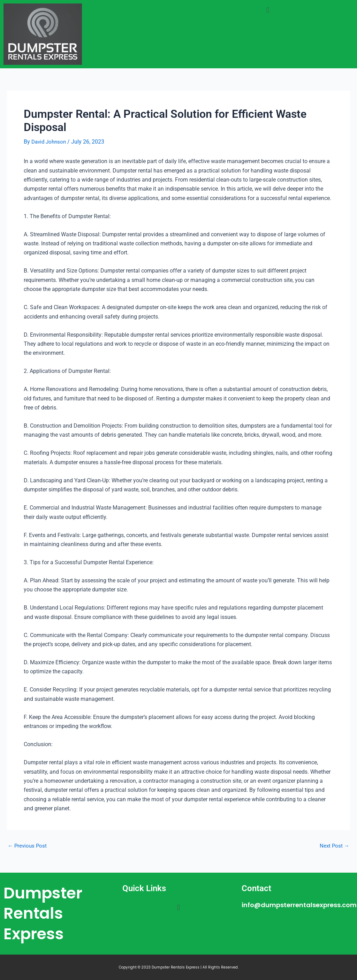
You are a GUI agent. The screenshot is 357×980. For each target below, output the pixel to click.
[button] (268, 10)
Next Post (334, 845)
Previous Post (28, 845)
